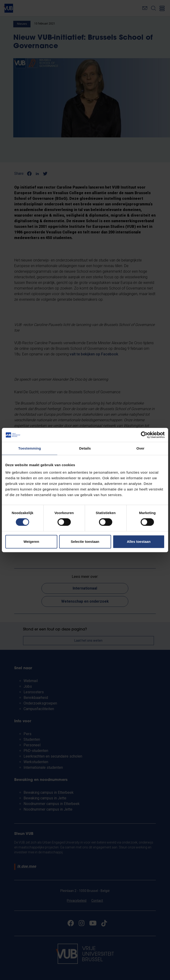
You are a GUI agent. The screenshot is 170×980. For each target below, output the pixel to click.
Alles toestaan (139, 542)
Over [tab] (141, 448)
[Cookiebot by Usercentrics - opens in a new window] (144, 435)
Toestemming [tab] (30, 448)
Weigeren (31, 542)
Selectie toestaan (85, 542)
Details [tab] (85, 448)
